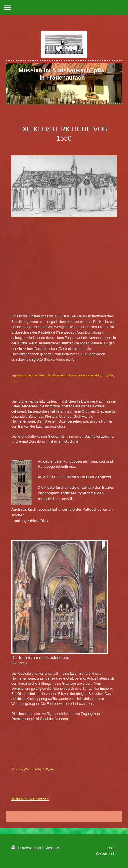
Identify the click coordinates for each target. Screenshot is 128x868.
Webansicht (106, 853)
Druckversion (27, 848)
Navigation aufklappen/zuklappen (64, 8)
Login (112, 848)
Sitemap (52, 848)
